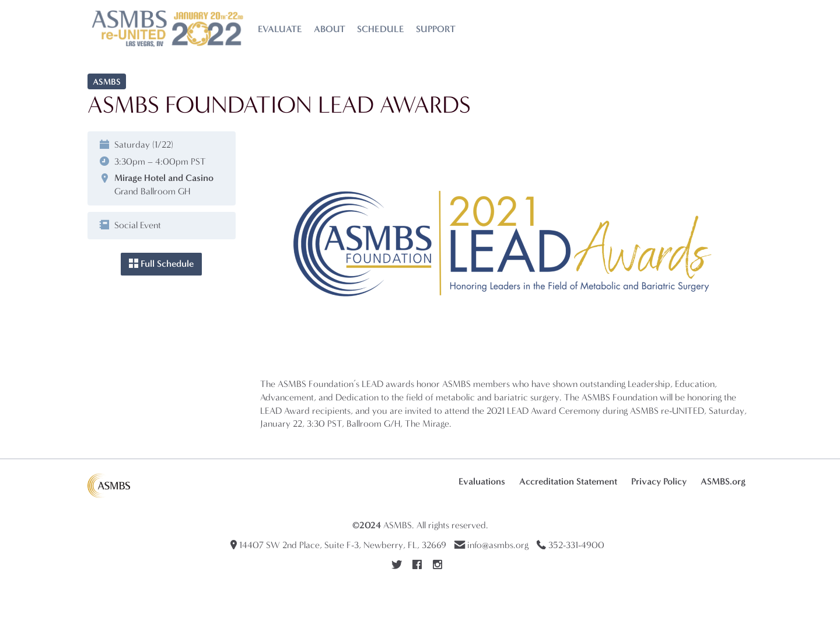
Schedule (381, 29)
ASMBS (398, 525)
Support (436, 29)
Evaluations (482, 481)
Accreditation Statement (568, 481)
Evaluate (280, 29)
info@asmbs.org (498, 545)
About (330, 29)
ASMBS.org (723, 481)
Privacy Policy (659, 481)
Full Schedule (161, 264)
